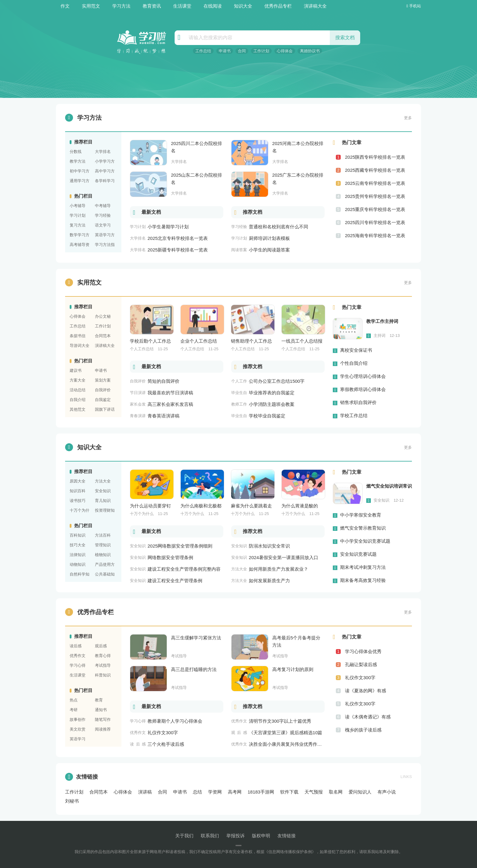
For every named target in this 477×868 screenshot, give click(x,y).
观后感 (101, 646)
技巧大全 (78, 545)
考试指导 (103, 665)
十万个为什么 (80, 511)
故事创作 (78, 719)
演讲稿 (145, 792)
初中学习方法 (80, 172)
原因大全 (78, 481)
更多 (408, 118)
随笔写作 (103, 719)
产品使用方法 (105, 565)
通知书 (101, 710)
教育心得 (103, 656)
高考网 (235, 792)
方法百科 (103, 535)
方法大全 (103, 481)
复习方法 (78, 225)
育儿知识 (103, 501)
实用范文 (91, 6)
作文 (65, 6)
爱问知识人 (360, 792)
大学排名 (103, 152)
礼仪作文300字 (360, 678)
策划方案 (103, 380)
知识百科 (78, 491)
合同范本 (103, 336)
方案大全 (78, 380)
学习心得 (78, 665)
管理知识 (103, 545)
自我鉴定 (103, 400)
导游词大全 (80, 346)
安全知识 (103, 491)
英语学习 (78, 739)
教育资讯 (152, 6)
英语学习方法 (105, 236)
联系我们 (210, 836)
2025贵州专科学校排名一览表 (375, 196)
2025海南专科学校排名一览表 (375, 235)
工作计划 (261, 51)
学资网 (215, 792)
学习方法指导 (105, 245)
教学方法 (78, 161)
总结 (197, 792)
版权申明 (261, 836)
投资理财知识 (105, 511)
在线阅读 (213, 6)
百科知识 (78, 535)
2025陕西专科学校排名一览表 (375, 157)
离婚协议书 (310, 51)
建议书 (76, 370)
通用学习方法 (80, 182)
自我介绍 (78, 400)
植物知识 (103, 555)
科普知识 (103, 675)
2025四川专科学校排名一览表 (375, 222)
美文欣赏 (78, 729)
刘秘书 (72, 801)
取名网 (336, 792)
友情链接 (82, 777)
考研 (74, 710)
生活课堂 (182, 6)
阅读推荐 (103, 729)
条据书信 (78, 336)
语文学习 (103, 225)
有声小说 (387, 792)
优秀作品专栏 (278, 6)
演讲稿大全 (315, 6)
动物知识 (78, 564)
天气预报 (314, 792)
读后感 (76, 646)
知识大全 (243, 6)
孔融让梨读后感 (361, 664)
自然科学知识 (80, 575)
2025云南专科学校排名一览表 (375, 183)
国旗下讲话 (105, 409)
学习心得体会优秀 (363, 651)
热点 (74, 700)
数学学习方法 (80, 236)
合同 (242, 51)
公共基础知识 (105, 575)
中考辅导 (103, 206)
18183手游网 (261, 792)
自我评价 (103, 390)
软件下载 (289, 792)
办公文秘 (103, 316)
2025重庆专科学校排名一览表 (375, 209)
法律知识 (78, 555)
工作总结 (203, 51)
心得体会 (285, 51)
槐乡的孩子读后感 (363, 730)
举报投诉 (235, 836)
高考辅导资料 (80, 245)
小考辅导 (78, 206)
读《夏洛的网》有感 (366, 691)
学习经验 (103, 215)
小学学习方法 (105, 162)
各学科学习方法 (105, 182)
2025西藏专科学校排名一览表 (375, 170)
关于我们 (184, 836)
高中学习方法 (105, 172)
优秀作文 (78, 656)
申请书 (225, 51)
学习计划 (78, 215)
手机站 (414, 6)
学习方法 (121, 6)
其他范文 (78, 409)
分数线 (76, 152)
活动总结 (78, 390)
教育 (99, 700)
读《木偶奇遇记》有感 (368, 717)
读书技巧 (78, 501)
